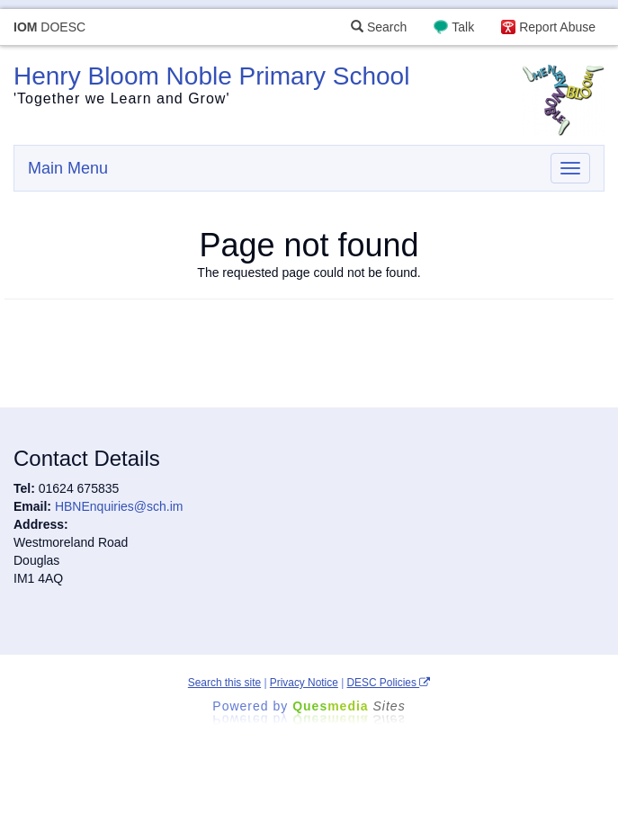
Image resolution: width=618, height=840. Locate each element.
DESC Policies (389, 683)
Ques (349, 706)
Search (379, 27)
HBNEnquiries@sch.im (119, 506)
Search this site (224, 683)
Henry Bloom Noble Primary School (211, 76)
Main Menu (68, 168)
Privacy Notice (304, 683)
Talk (463, 27)
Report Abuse (557, 27)
